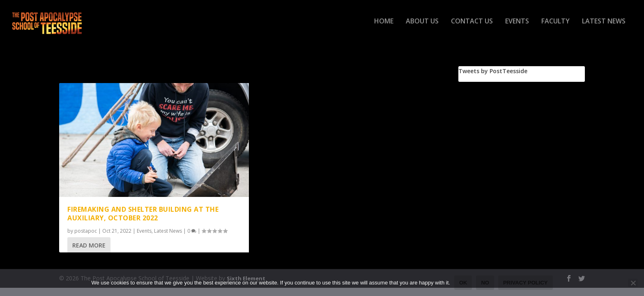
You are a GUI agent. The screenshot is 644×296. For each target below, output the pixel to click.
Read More (89, 246)
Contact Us (472, 26)
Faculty (555, 26)
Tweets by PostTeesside (493, 72)
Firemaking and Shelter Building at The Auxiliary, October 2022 (143, 215)
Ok (463, 283)
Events (517, 26)
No (485, 283)
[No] (633, 283)
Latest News (604, 26)
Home (384, 26)
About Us (422, 26)
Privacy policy (526, 283)
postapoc (86, 232)
